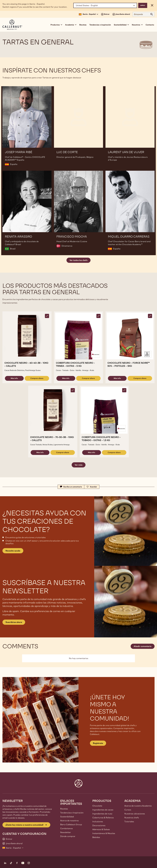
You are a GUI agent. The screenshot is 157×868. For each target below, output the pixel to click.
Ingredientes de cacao (103, 810)
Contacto (150, 25)
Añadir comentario (143, 646)
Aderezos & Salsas (101, 829)
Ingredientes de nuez (102, 814)
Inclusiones (98, 822)
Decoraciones (99, 825)
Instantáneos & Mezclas (104, 833)
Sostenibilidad (67, 817)
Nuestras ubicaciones (135, 814)
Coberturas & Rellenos (103, 818)
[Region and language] (105, 5)
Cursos (128, 810)
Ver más (79, 465)
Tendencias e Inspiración (72, 813)
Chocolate (97, 806)
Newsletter (66, 832)
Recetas (83, 25)
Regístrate (98, 743)
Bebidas (96, 837)
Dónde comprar (68, 836)
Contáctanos (66, 828)
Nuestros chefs (132, 818)
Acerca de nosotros (69, 821)
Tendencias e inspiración (100, 25)
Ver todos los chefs (78, 260)
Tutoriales (129, 822)
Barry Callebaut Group (71, 824)
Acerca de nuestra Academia (138, 806)
